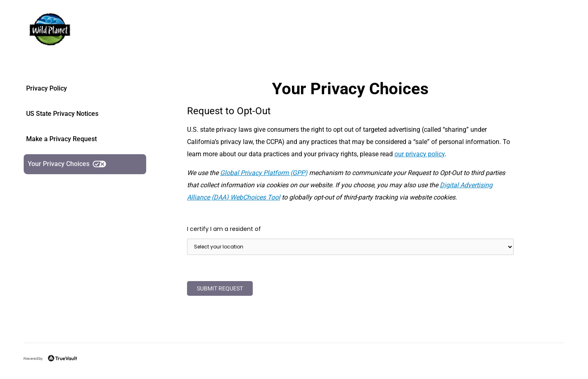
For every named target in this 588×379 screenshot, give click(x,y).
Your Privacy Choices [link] (67, 164)
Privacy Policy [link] (47, 88)
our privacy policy (420, 154)
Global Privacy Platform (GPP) (264, 173)
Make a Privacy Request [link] (61, 139)
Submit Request (220, 288)
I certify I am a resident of (224, 229)
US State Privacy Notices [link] (62, 114)
